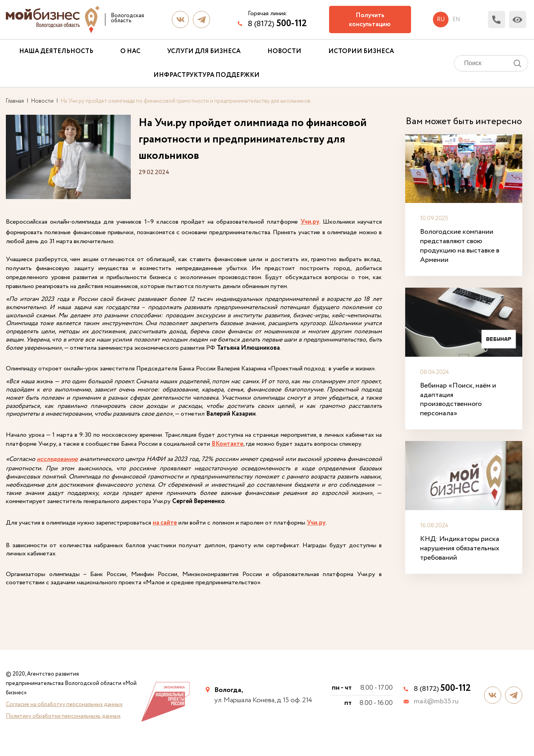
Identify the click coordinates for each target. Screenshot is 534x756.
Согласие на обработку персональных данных (64, 704)
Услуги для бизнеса (204, 51)
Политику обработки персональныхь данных (63, 716)
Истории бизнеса (361, 51)
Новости (284, 51)
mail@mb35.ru (436, 702)
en (456, 20)
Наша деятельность (56, 51)
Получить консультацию (370, 20)
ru (441, 20)
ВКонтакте (227, 444)
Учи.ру (310, 222)
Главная (15, 101)
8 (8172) (277, 24)
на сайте (165, 523)
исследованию (57, 460)
